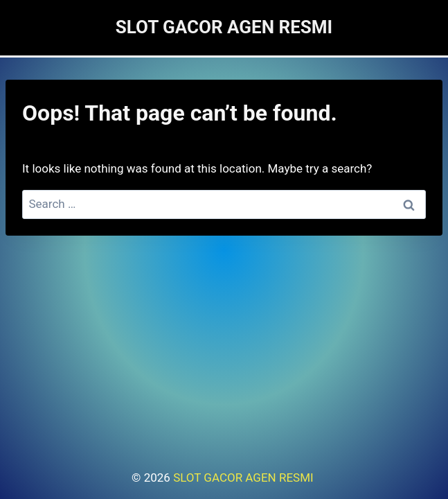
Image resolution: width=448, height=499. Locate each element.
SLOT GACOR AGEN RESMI (245, 478)
